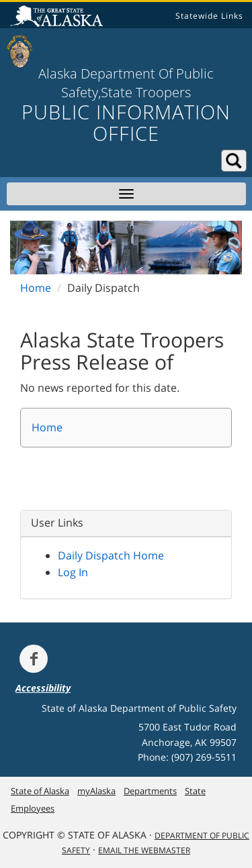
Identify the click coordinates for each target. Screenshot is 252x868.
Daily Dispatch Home (111, 555)
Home (36, 288)
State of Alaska (58, 17)
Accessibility (43, 688)
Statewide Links (209, 16)
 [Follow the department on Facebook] (34, 659)
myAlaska (96, 791)
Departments (150, 791)
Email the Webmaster (144, 850)
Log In (73, 572)
